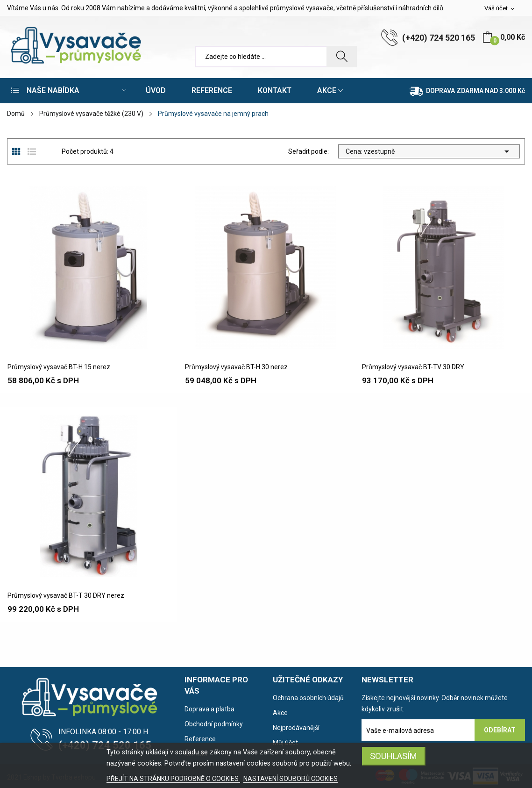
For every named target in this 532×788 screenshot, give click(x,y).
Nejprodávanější (296, 728)
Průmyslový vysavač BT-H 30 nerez (236, 367)
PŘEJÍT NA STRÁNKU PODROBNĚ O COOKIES (173, 779)
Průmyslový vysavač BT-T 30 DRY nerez (66, 595)
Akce (280, 713)
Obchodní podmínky (214, 724)
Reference (200, 739)
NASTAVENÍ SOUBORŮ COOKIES (291, 779)
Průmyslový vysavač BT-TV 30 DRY (413, 367)
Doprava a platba (209, 709)
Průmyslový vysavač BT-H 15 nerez (59, 367)
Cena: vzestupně (429, 151)
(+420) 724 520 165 (439, 38)
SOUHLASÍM (394, 756)
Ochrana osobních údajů (308, 698)
